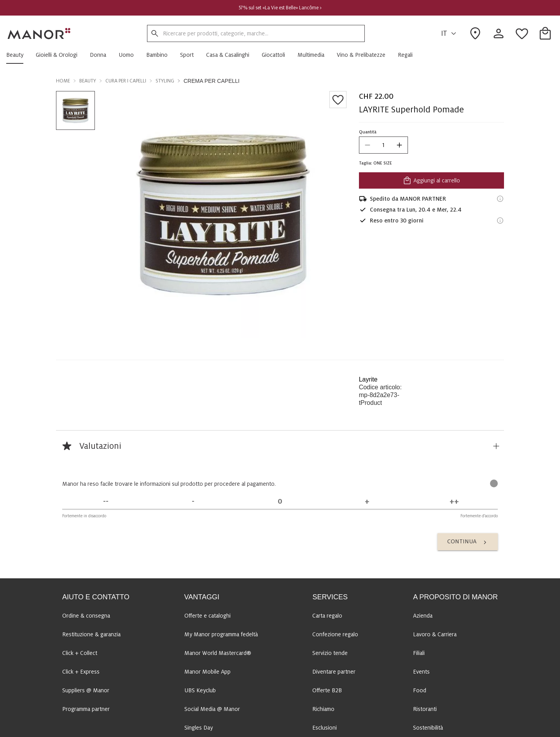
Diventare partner (334, 567)
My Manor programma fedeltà (221, 530)
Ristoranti (425, 605)
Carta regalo (327, 511)
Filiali (419, 549)
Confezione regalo (335, 530)
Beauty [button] (88, 81)
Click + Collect (80, 549)
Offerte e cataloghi (207, 511)
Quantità (368, 132)
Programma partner (86, 605)
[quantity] (383, 145)
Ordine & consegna (86, 511)
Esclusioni (325, 623)
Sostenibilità (428, 623)
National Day (200, 661)
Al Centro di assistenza (111, 699)
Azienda (423, 511)
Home (63, 81)
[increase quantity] (399, 145)
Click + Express (81, 567)
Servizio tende (330, 549)
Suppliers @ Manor (86, 586)
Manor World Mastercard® (218, 549)
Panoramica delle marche (279, 727)
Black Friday (199, 642)
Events (421, 567)
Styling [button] (165, 81)
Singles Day (199, 623)
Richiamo (323, 605)
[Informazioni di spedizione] (500, 199)
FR (445, 699)
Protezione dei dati (187, 727)
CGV (152, 727)
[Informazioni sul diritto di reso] (500, 221)
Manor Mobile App (207, 567)
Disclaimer (229, 727)
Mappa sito (127, 727)
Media (421, 642)
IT (450, 34)
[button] (18, 55)
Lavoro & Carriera (435, 530)
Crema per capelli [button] (212, 81)
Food (420, 586)
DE (408, 699)
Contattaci (94, 727)
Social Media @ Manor (212, 605)
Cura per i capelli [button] (126, 81)
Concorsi (323, 642)
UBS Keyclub (200, 586)
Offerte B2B (327, 586)
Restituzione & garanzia (91, 530)
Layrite (368, 379)
